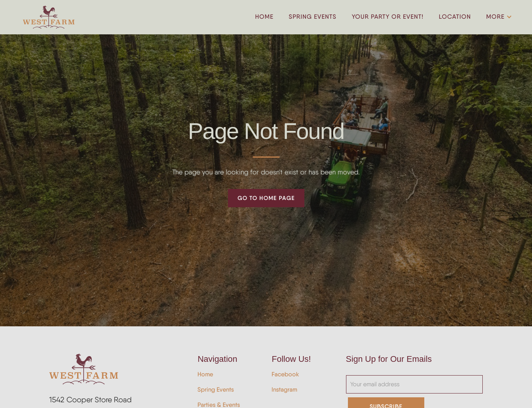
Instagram (284, 389)
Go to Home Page (266, 198)
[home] (49, 17)
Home (205, 374)
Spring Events (216, 389)
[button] (498, 17)
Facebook (285, 374)
